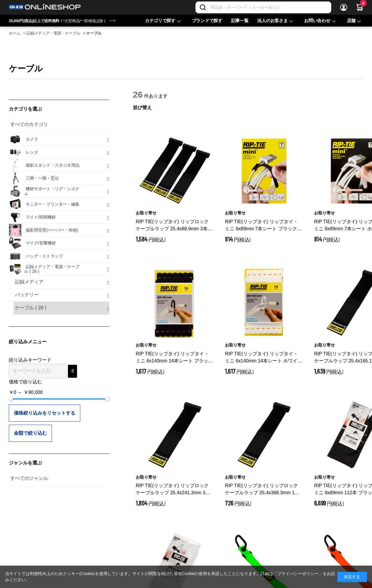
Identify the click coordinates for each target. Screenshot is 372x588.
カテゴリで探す (160, 20)
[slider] (11, 399)
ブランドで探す (207, 20)
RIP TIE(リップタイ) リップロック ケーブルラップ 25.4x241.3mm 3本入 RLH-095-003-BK (173, 490)
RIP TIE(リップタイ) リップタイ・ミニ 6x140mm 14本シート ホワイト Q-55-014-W (263, 358)
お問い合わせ (317, 20)
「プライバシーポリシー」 (298, 574)
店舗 (351, 20)
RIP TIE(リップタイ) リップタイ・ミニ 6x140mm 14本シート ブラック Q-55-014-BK (174, 358)
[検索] (203, 7)
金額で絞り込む (30, 433)
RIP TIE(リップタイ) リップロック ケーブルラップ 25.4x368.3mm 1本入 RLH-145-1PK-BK (262, 490)
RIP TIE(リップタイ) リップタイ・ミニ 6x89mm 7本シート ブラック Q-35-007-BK (261, 226)
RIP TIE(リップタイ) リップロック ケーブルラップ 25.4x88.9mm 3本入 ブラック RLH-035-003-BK (174, 226)
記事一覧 (240, 20)
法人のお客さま (272, 20)
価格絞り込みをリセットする (45, 413)
